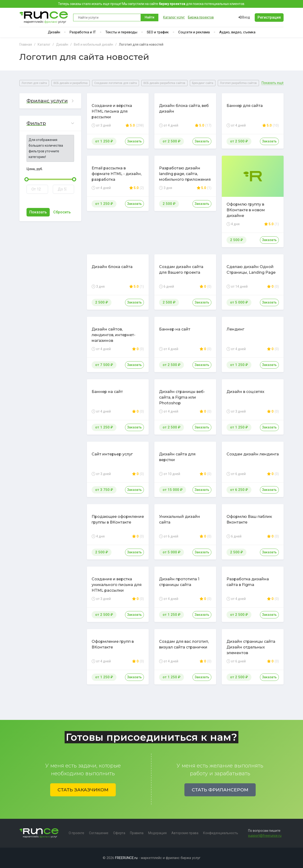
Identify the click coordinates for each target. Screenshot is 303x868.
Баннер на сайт (175, 329)
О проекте (76, 833)
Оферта (119, 833)
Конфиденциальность (221, 833)
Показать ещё (273, 83)
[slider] (27, 179)
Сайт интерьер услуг (112, 454)
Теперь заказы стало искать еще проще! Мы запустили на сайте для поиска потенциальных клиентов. (151, 4)
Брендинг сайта (203, 83)
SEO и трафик (158, 32)
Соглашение (99, 833)
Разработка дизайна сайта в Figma (248, 582)
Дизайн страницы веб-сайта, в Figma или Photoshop (182, 397)
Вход (244, 17)
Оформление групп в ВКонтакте (113, 644)
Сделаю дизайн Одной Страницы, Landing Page (251, 270)
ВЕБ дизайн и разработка (71, 83)
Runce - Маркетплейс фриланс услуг (44, 17)
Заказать (134, 141)
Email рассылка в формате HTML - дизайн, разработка (117, 174)
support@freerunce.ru (265, 836)
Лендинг (235, 329)
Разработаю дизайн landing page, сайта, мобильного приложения (185, 174)
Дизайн (54, 32)
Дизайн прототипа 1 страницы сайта (179, 582)
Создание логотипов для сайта (116, 83)
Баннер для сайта (245, 106)
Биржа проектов (201, 17)
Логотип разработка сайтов (238, 83)
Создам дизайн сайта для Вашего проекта (181, 270)
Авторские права (185, 833)
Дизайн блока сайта (112, 267)
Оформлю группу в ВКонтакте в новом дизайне (246, 210)
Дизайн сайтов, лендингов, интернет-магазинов (114, 335)
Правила (137, 833)
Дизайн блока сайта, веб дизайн (184, 108)
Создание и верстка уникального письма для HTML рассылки (117, 585)
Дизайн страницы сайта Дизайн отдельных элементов (251, 647)
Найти (149, 17)
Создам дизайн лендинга (253, 454)
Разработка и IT (83, 32)
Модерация (157, 833)
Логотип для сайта (34, 83)
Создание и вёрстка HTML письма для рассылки (112, 111)
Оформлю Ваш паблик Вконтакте (249, 519)
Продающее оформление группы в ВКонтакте (118, 519)
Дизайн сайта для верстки (177, 457)
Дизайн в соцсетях (245, 392)
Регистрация (269, 17)
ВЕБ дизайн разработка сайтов (164, 83)
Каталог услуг (174, 17)
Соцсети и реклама (194, 32)
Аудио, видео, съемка (237, 32)
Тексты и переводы (121, 32)
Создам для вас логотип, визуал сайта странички (184, 644)
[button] (50, 101)
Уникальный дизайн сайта (180, 519)
